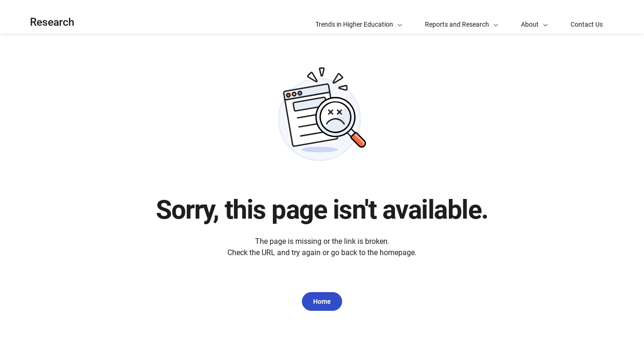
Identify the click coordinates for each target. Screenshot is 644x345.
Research (52, 22)
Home (322, 301)
